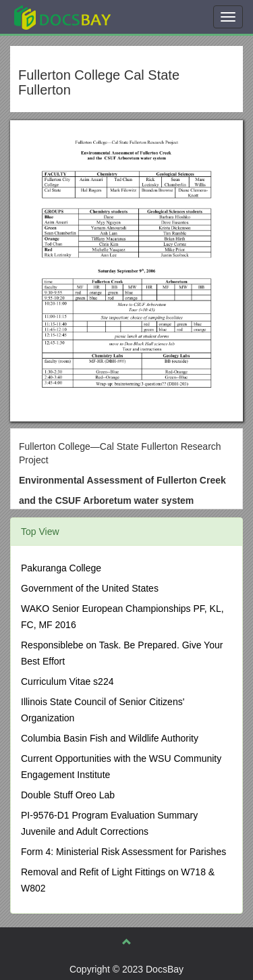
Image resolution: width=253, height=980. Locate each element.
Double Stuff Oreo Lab (68, 795)
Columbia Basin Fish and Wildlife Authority (110, 738)
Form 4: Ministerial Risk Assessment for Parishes (123, 852)
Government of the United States (90, 588)
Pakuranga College (61, 568)
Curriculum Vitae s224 (67, 681)
